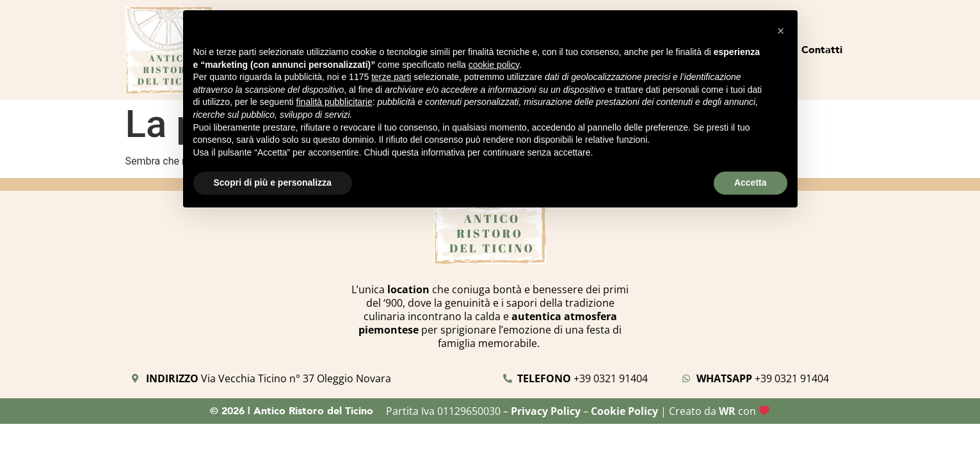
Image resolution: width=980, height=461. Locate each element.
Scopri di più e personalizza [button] (273, 182)
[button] (781, 31)
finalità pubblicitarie (334, 102)
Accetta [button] (751, 182)
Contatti (822, 50)
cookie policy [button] (494, 65)
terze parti (391, 77)
